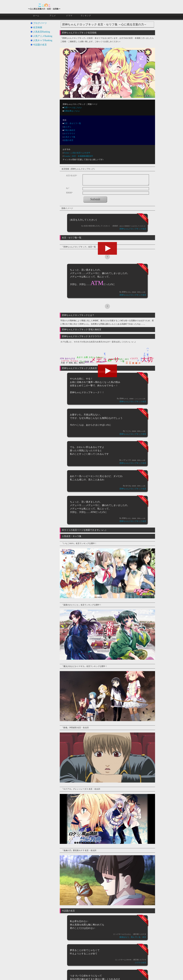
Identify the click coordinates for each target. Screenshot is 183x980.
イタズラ (134, 358)
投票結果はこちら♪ (72, 111)
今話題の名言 (40, 45)
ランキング (86, 16)
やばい (121, 359)
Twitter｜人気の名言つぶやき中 (77, 153)
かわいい (100, 357)
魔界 (110, 361)
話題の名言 (69, 140)
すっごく (105, 356)
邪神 (98, 362)
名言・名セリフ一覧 (72, 123)
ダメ (141, 358)
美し (92, 362)
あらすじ (68, 127)
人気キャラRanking (43, 40)
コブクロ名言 (140, 963)
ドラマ (69, 16)
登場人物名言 (70, 130)
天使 (63, 363)
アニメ (53, 16)
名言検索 (38, 27)
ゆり (127, 359)
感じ (76, 363)
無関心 (82, 363)
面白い (103, 362)
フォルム (74, 361)
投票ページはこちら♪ (73, 107)
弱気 (71, 363)
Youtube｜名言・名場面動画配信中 (78, 156)
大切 (147, 360)
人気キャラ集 (70, 137)
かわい (92, 357)
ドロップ (145, 356)
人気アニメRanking (43, 36)
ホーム (36, 16)
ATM (62, 358)
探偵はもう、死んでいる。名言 (133, 937)
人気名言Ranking (41, 32)
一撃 (122, 361)
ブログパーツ (40, 23)
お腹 (86, 357)
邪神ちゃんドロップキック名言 (133, 229)
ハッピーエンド (148, 354)
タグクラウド (70, 134)
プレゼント (84, 361)
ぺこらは (113, 359)
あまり (80, 357)
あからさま (70, 358)
